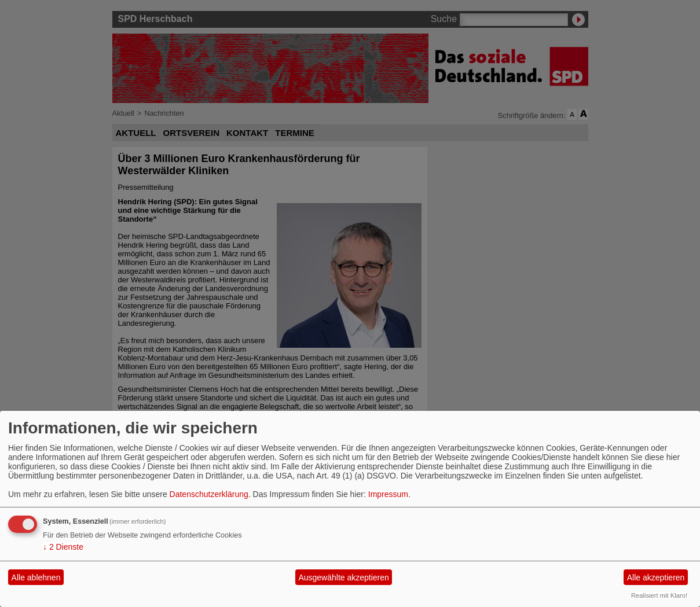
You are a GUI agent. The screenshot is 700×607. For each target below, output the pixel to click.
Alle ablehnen (36, 577)
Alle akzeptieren (656, 577)
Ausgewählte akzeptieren (343, 577)
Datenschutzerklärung (209, 494)
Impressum (388, 494)
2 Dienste (63, 547)
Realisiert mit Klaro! (659, 595)
